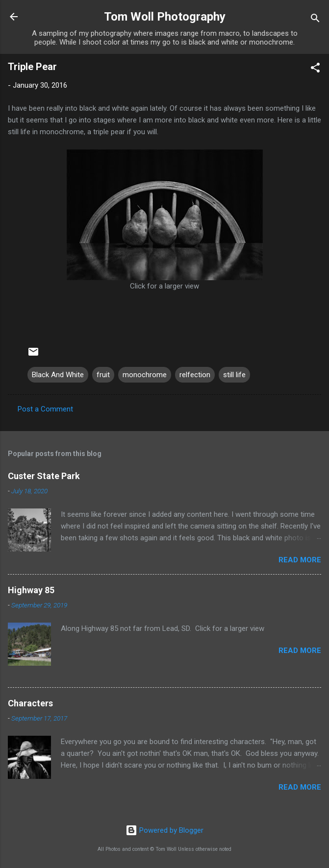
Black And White (58, 375)
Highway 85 (31, 590)
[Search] (315, 20)
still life (234, 375)
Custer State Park (44, 476)
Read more (300, 560)
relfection (195, 375)
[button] (315, 69)
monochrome (145, 375)
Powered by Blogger (164, 830)
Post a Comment (45, 409)
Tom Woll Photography (165, 17)
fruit (103, 375)
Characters (30, 703)
